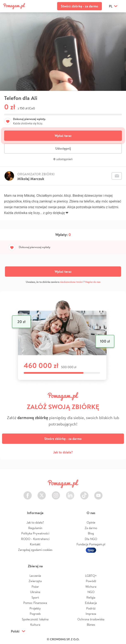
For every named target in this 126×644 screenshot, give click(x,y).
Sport (35, 597)
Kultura (35, 625)
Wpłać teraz (63, 136)
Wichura (91, 587)
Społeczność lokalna (35, 619)
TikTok (84, 493)
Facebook (28, 493)
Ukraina (35, 592)
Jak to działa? (63, 452)
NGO (91, 592)
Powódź (91, 581)
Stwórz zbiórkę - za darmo (79, 6)
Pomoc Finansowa (35, 603)
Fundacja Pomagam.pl (91, 544)
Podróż (91, 608)
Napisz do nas (93, 282)
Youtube (98, 493)
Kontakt (35, 544)
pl (111, 6)
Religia (91, 597)
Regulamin (35, 528)
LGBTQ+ (91, 576)
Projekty (35, 608)
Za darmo (91, 528)
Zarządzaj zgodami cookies (35, 550)
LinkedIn (70, 493)
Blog (91, 533)
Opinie (91, 522)
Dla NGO (91, 539)
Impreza (91, 614)
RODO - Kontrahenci (35, 539)
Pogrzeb (35, 614)
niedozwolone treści (71, 282)
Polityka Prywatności (35, 533)
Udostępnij (63, 148)
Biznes (91, 625)
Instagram (56, 493)
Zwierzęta (35, 581)
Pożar (35, 587)
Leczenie (35, 576)
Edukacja (91, 603)
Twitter (42, 493)
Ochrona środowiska (91, 619)
